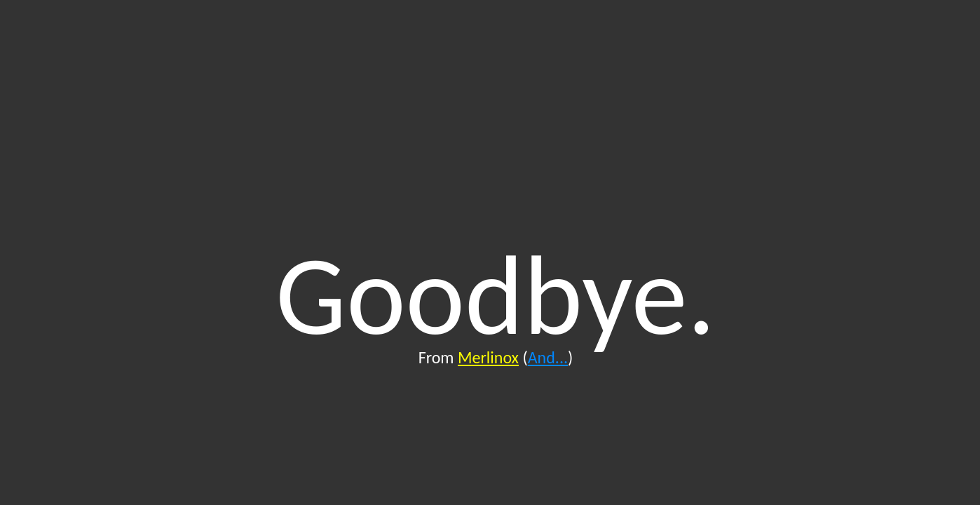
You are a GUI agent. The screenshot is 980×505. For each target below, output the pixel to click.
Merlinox (488, 357)
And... (548, 357)
